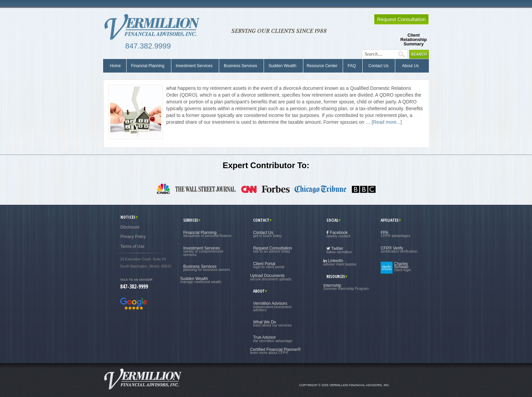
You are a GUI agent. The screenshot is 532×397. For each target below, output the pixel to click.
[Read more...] (387, 122)
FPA (395, 234)
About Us (409, 66)
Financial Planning (148, 66)
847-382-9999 (134, 286)
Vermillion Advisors (272, 306)
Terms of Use (132, 246)
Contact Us (378, 66)
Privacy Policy (133, 237)
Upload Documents (271, 277)
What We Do (272, 323)
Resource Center (322, 66)
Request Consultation (273, 250)
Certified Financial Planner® (275, 351)
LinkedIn (340, 262)
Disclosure (130, 227)
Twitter (339, 250)
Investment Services (194, 66)
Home (115, 66)
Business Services (240, 66)
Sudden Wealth (282, 66)
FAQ (352, 66)
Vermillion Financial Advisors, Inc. (154, 27)
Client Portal (269, 265)
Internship (346, 287)
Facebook (338, 234)
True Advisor (273, 339)
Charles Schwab (402, 267)
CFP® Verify (399, 250)
